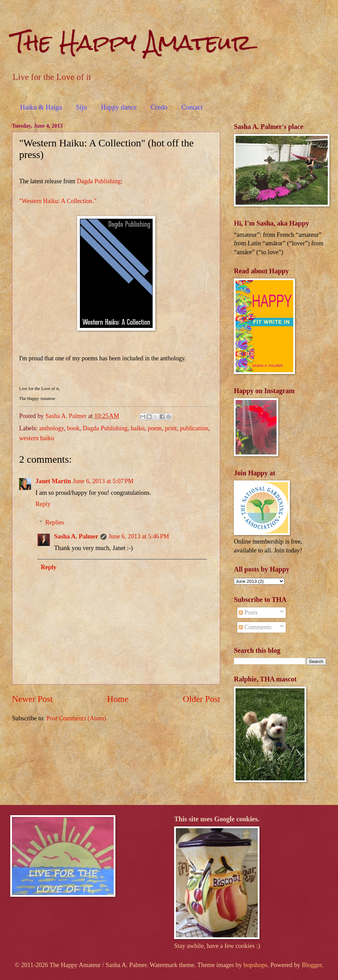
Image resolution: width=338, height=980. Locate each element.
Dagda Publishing (105, 428)
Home (118, 699)
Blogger (312, 965)
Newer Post (32, 699)
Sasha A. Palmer (76, 536)
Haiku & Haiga (41, 107)
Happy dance (119, 107)
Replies (54, 522)
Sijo (81, 107)
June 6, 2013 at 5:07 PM (103, 481)
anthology (52, 428)
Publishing (107, 181)
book (73, 428)
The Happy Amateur (132, 42)
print (171, 428)
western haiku (37, 438)
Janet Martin (53, 481)
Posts (248, 612)
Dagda (85, 181)
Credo (159, 107)
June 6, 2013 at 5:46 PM (139, 536)
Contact (192, 107)
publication (194, 428)
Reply (43, 504)
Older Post (202, 699)
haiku (138, 428)
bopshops (255, 965)
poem (155, 428)
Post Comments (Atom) (76, 718)
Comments (255, 627)
